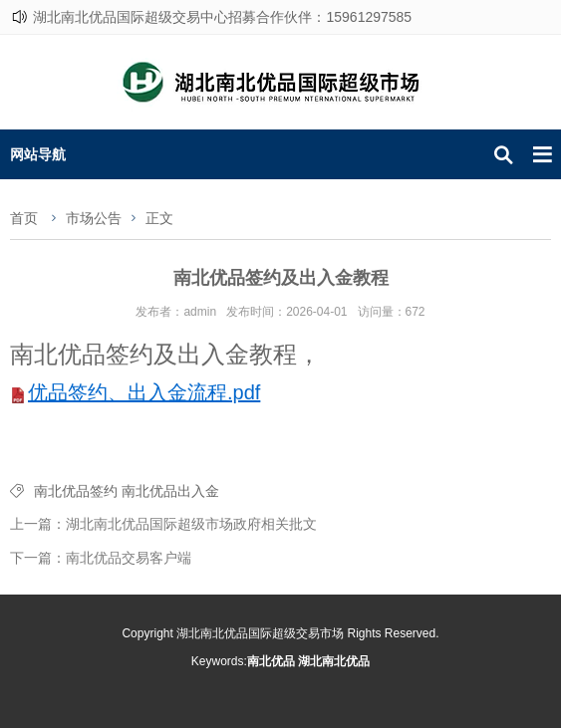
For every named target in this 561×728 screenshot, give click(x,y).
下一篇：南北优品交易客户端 (101, 558)
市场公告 (94, 218)
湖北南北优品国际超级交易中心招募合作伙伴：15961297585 (222, 17)
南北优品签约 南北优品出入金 (127, 491)
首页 (24, 218)
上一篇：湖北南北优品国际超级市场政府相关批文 (163, 524)
